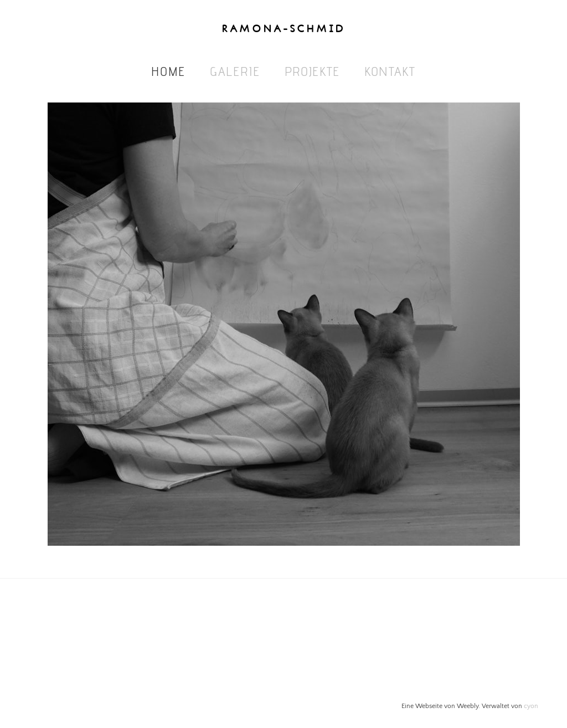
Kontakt (390, 71)
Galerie (235, 71)
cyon (531, 706)
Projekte (312, 71)
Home (168, 71)
